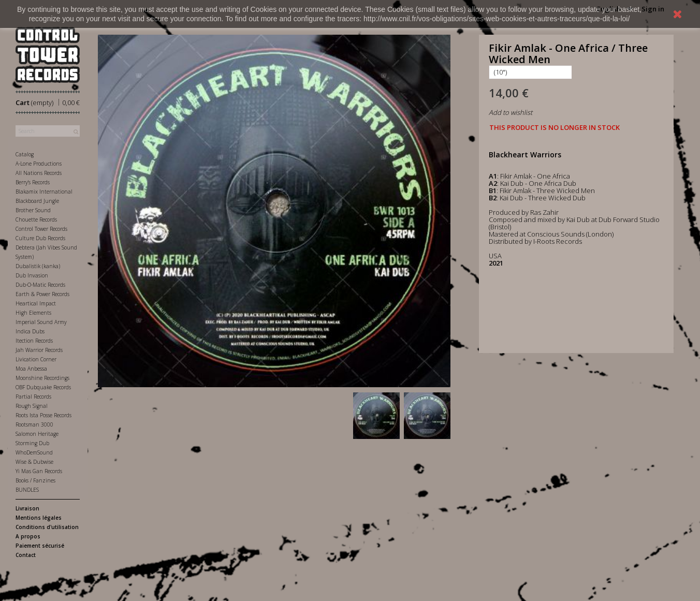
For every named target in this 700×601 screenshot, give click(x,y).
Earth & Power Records (42, 294)
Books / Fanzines (35, 480)
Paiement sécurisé (40, 546)
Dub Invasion (32, 275)
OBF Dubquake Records (43, 387)
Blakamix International (44, 192)
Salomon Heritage (37, 434)
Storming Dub (32, 443)
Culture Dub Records (40, 238)
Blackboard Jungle (37, 201)
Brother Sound (33, 210)
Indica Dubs (30, 331)
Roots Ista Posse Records (43, 415)
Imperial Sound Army (41, 322)
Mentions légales (39, 518)
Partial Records (33, 397)
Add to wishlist (511, 112)
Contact (26, 555)
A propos (28, 536)
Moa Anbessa (31, 369)
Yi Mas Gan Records (39, 471)
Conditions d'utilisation (47, 527)
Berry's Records (33, 182)
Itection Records (34, 341)
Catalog (25, 154)
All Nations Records (39, 173)
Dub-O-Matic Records (40, 285)
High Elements (33, 313)
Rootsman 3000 (34, 424)
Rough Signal (32, 406)
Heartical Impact (36, 303)
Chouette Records (36, 219)
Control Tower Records (41, 229)
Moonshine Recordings (42, 378)
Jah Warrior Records (39, 350)
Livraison (27, 508)
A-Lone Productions (39, 164)
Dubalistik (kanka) (38, 266)
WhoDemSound (34, 452)
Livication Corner (36, 359)
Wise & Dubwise (34, 462)
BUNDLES (27, 490)
